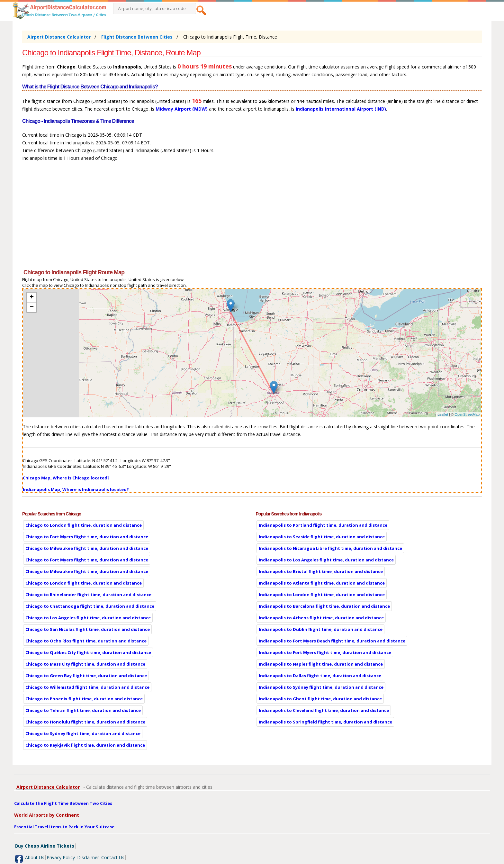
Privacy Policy (61, 857)
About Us (35, 857)
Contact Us (113, 857)
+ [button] (32, 297)
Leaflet (443, 414)
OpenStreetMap (467, 414)
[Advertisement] (215, 218)
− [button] (32, 307)
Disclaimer (88, 857)
